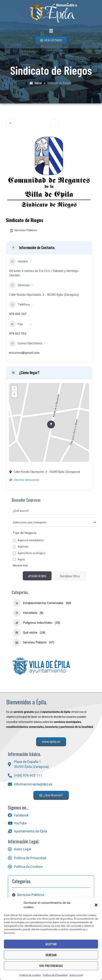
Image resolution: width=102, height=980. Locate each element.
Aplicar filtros (37, 576)
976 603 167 (18, 314)
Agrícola (23, 547)
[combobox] (54, 522)
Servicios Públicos (26, 230)
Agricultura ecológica (31, 553)
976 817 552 (18, 333)
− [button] (14, 394)
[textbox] (29, 522)
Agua (21, 559)
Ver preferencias (51, 966)
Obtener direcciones (24, 480)
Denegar (51, 955)
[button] (96, 905)
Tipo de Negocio (25, 533)
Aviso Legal (76, 975)
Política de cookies (30, 975)
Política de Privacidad (55, 975)
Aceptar (51, 944)
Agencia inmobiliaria (31, 540)
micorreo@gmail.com (24, 353)
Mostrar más (20, 565)
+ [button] (14, 388)
